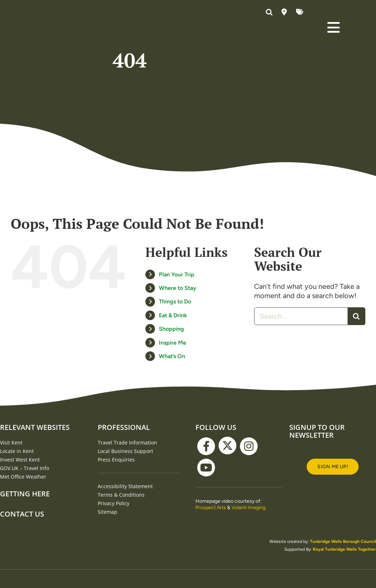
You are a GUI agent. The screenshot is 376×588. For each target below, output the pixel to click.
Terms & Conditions (121, 495)
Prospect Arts (211, 508)
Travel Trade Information (127, 443)
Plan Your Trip (177, 274)
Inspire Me (173, 343)
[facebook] (206, 446)
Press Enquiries (116, 460)
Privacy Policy (114, 503)
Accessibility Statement (125, 486)
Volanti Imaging (248, 508)
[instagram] (249, 446)
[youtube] (206, 468)
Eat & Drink (173, 315)
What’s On (172, 356)
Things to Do (175, 301)
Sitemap (108, 512)
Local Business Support (125, 451)
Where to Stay (178, 288)
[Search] (356, 316)
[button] (270, 12)
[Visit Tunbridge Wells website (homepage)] (61, 23)
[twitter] (227, 446)
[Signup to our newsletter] (332, 467)
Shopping (171, 329)
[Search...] (301, 316)
